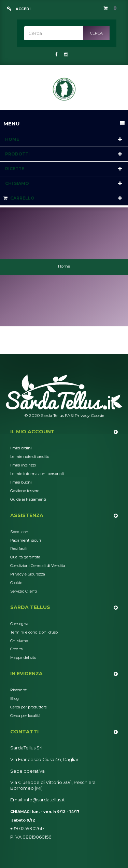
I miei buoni (21, 482)
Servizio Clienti (24, 591)
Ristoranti (19, 690)
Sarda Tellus (30, 607)
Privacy (82, 415)
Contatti (24, 732)
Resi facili (19, 548)
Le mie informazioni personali (37, 474)
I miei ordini (21, 448)
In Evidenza (26, 674)
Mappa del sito (23, 657)
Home (64, 266)
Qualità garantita (25, 557)
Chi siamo (19, 641)
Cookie (97, 415)
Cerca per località (25, 716)
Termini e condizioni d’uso (34, 632)
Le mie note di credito (30, 457)
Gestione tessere (25, 491)
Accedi (23, 9)
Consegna (19, 624)
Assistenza (27, 515)
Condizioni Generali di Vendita (38, 566)
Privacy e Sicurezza (28, 574)
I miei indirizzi (23, 465)
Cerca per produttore (29, 707)
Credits (16, 649)
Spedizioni (20, 532)
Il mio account (32, 432)
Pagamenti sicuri (26, 540)
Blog (15, 699)
